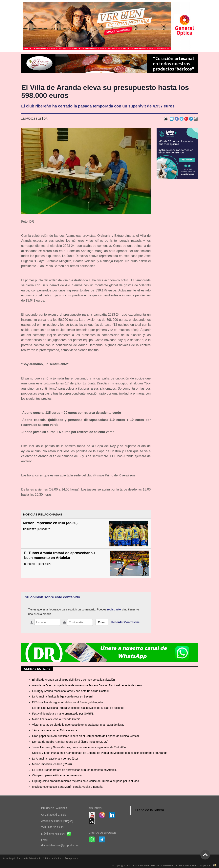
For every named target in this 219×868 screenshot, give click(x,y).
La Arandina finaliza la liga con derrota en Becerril (63, 697)
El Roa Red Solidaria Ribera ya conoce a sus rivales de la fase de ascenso (78, 708)
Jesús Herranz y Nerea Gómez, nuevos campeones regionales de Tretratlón (79, 747)
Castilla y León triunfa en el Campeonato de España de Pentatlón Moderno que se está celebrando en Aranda (100, 753)
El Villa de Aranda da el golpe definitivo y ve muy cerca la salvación (73, 680)
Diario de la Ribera (150, 810)
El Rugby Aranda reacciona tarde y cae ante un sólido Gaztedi (70, 691)
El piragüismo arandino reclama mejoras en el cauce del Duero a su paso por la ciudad (86, 781)
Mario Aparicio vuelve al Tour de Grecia (56, 719)
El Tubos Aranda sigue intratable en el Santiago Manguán (67, 702)
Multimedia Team (189, 865)
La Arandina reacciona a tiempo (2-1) (55, 759)
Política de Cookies (52, 858)
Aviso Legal (9, 858)
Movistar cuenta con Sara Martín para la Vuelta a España (67, 787)
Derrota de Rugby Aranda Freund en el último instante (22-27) (70, 742)
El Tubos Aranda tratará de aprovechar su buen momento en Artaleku (75, 770)
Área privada (72, 858)
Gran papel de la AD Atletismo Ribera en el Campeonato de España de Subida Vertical (85, 736)
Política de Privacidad (28, 858)
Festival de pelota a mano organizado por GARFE (63, 714)
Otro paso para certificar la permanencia (57, 775)
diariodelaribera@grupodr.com (60, 845)
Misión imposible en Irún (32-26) (50, 523)
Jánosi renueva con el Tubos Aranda (55, 730)
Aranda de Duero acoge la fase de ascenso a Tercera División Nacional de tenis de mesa (87, 685)
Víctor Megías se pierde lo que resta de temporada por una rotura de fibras (78, 725)
